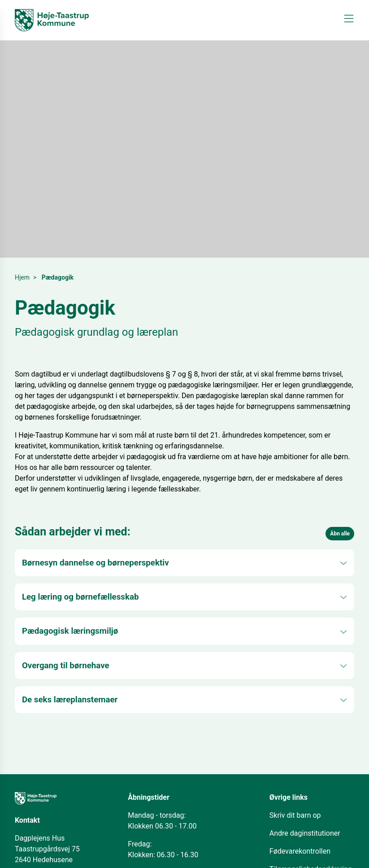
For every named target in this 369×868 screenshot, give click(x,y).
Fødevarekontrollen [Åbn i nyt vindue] (300, 851)
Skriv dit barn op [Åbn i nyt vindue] (295, 815)
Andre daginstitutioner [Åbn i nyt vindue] (305, 833)
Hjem (22, 277)
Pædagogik (58, 277)
